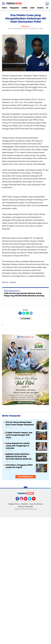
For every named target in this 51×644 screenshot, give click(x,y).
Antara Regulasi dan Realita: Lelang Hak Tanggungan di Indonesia (18, 446)
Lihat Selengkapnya (25, 477)
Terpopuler (14, 8)
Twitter (31, 500)
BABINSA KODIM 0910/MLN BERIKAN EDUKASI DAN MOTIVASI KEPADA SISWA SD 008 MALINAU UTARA (18, 457)
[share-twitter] (24, 313)
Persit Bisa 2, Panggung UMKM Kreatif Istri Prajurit (19, 466)
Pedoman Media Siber (26, 507)
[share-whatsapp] (27, 313)
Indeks (25, 8)
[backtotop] (26, 488)
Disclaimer (25, 504)
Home (5, 8)
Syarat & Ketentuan (36, 504)
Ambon (40, 8)
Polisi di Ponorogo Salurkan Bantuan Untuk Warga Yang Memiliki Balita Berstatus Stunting (24, 294)
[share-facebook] (20, 313)
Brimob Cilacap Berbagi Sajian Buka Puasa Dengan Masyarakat (20, 423)
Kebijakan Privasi (14, 504)
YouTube (35, 500)
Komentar (25, 318)
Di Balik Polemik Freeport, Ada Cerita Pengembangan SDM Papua (19, 435)
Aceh (32, 8)
